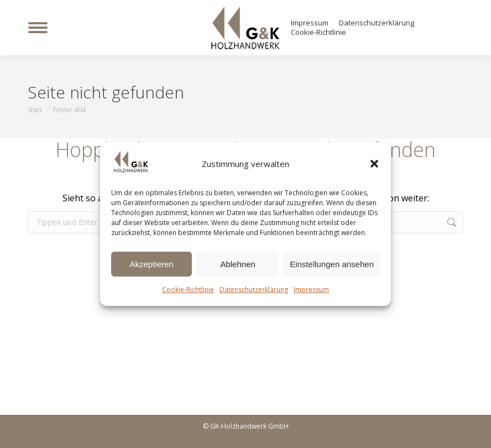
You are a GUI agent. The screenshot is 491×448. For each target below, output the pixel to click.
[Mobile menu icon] (38, 28)
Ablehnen (237, 264)
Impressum (311, 290)
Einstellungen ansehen (332, 264)
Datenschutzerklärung (254, 290)
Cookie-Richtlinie (188, 290)
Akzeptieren (151, 264)
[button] (374, 164)
